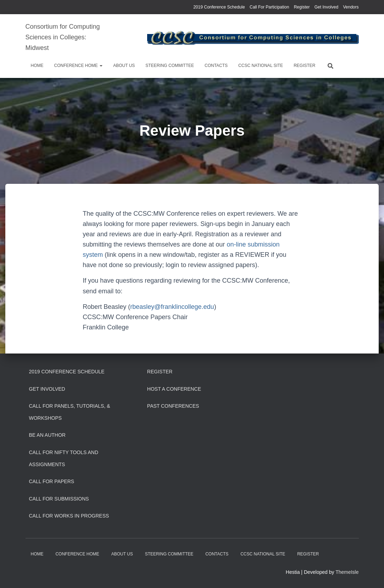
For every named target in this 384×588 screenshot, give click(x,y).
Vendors (351, 7)
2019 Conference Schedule (219, 7)
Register (302, 7)
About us (124, 66)
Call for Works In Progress (69, 516)
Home (37, 66)
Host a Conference (174, 389)
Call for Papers (52, 481)
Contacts (216, 66)
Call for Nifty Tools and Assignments (64, 458)
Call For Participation (269, 7)
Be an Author (47, 435)
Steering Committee (170, 66)
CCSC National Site (261, 66)
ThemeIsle (347, 572)
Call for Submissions (59, 499)
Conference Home (79, 66)
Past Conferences (173, 406)
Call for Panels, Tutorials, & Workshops (70, 412)
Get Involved (326, 7)
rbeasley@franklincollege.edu (172, 307)
